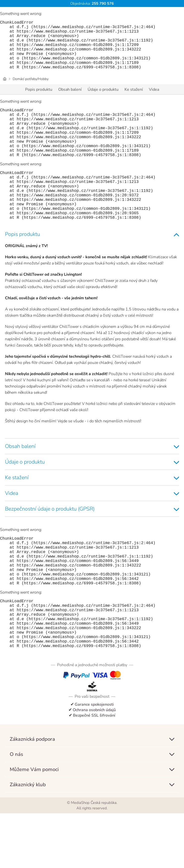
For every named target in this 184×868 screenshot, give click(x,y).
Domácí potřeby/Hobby (31, 90)
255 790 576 (102, 3)
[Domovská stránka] (5, 90)
